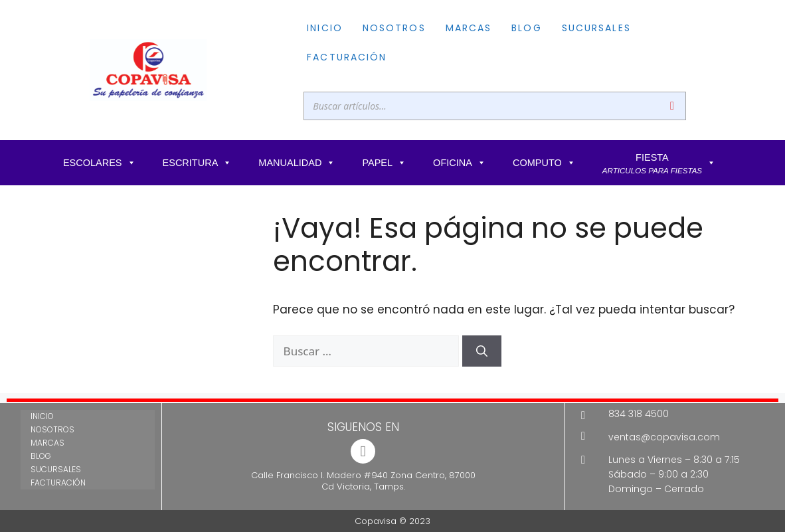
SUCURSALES (596, 28)
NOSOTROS (394, 28)
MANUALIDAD (297, 163)
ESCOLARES (100, 163)
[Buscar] (672, 106)
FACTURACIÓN (347, 57)
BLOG (526, 28)
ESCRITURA (198, 163)
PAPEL (384, 163)
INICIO (325, 28)
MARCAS (469, 28)
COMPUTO (544, 163)
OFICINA (460, 163)
